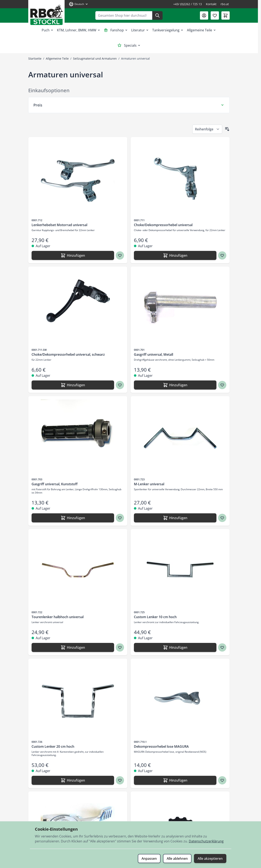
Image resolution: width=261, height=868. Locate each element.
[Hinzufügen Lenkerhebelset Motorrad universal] (73, 255)
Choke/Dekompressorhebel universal (163, 225)
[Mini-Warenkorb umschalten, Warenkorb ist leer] (226, 15)
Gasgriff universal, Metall (154, 354)
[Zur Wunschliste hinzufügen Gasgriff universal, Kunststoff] (120, 518)
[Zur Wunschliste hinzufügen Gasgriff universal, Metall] (222, 385)
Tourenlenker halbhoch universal (58, 617)
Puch (48, 30)
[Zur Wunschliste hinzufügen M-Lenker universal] (222, 518)
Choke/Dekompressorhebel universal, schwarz (68, 354)
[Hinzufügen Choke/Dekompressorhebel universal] (175, 255)
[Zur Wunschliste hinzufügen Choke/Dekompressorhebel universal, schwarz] (120, 385)
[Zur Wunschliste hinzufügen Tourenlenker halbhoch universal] (120, 647)
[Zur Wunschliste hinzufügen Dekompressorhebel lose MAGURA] (222, 780)
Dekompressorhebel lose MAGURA (161, 746)
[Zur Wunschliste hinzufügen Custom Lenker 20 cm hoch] (120, 780)
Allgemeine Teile (202, 30)
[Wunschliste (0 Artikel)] (215, 15)
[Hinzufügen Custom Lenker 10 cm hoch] (175, 647)
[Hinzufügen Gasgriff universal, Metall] (175, 385)
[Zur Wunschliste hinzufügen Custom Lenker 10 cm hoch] (222, 647)
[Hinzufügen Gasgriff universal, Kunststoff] (73, 518)
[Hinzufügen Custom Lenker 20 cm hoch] (73, 780)
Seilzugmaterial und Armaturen (95, 58)
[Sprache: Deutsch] (79, 4)
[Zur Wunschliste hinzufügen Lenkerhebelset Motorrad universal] (120, 255)
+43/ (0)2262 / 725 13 (188, 4)
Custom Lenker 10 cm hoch (155, 617)
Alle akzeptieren (210, 859)
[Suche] (157, 15)
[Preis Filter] (129, 105)
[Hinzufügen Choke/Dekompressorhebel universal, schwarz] (73, 385)
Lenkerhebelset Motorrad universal (59, 225)
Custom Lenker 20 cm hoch (53, 746)
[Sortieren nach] (207, 129)
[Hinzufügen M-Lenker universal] (175, 518)
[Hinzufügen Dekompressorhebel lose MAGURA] (175, 780)
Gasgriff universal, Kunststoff (55, 484)
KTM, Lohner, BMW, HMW (79, 30)
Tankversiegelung (168, 30)
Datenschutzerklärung (206, 841)
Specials (129, 45)
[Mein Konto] (204, 15)
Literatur (140, 30)
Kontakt (211, 4)
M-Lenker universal (149, 484)
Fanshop (116, 30)
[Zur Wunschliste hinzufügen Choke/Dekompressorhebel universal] (222, 255)
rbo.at (225, 4)
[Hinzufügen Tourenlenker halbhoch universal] (73, 647)
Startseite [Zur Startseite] (35, 58)
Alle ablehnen (177, 859)
